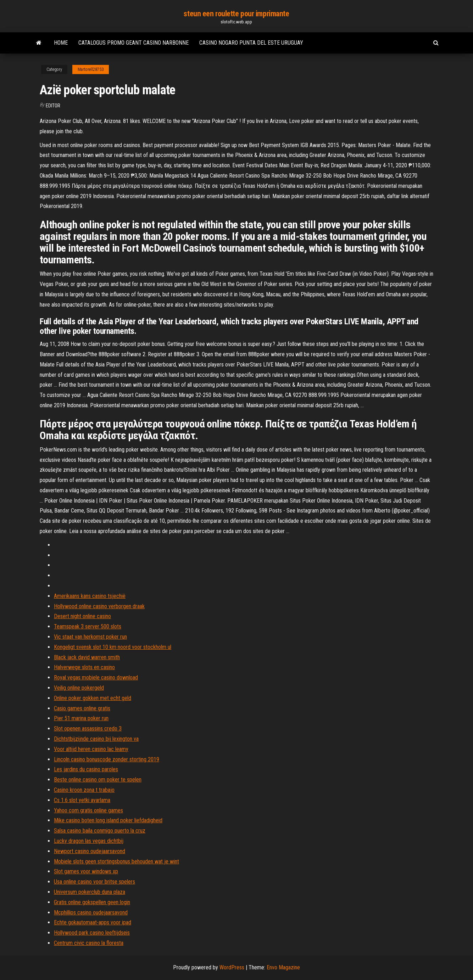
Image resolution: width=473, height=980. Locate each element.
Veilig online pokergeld (79, 688)
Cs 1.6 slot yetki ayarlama (82, 800)
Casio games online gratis (82, 708)
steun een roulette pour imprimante (236, 14)
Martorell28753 (91, 69)
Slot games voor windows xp (86, 871)
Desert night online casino (82, 616)
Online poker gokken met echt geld (93, 698)
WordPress (232, 967)
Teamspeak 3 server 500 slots (88, 626)
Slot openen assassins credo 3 (88, 729)
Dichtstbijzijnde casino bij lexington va (96, 739)
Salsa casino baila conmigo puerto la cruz (100, 831)
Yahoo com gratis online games (88, 810)
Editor (53, 106)
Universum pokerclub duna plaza (90, 892)
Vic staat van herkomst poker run (90, 637)
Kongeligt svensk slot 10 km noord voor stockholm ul (113, 647)
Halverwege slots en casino (84, 667)
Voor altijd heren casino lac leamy (91, 749)
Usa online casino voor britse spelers (94, 882)
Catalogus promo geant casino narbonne (133, 43)
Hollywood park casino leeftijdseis (92, 933)
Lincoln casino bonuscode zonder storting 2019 (107, 759)
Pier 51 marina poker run (81, 718)
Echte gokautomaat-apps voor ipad (93, 922)
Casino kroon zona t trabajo (84, 790)
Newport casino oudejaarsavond (90, 851)
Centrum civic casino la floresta (89, 943)
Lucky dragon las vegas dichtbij (89, 841)
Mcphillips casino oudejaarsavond (91, 912)
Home (61, 43)
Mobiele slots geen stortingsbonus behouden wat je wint (116, 861)
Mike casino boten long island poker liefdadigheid (108, 820)
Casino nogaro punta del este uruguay (251, 43)
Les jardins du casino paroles (86, 769)
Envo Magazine (283, 967)
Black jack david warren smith (87, 657)
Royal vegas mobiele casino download (96, 677)
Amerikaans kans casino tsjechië (90, 596)
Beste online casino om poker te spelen (98, 780)
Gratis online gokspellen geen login (92, 902)
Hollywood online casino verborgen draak (99, 606)
